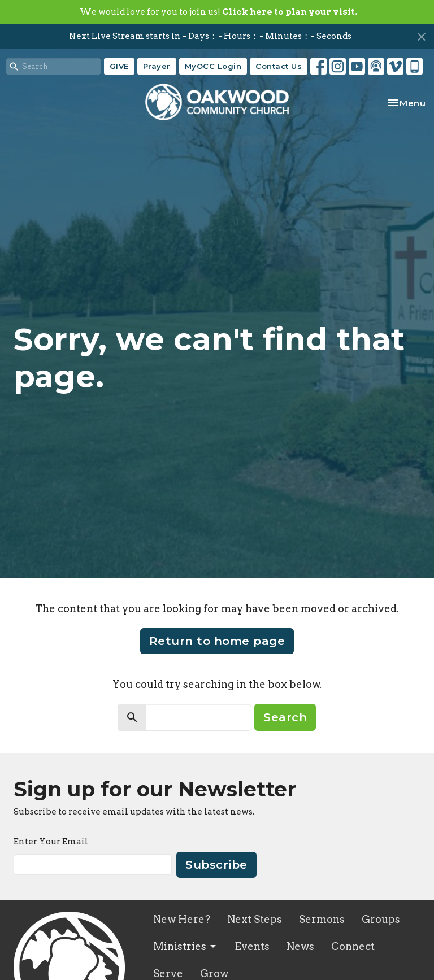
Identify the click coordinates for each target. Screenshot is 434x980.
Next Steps (255, 919)
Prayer (157, 66)
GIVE (119, 66)
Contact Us (279, 66)
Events (252, 946)
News (300, 946)
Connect (353, 946)
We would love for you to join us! (218, 12)
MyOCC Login (213, 66)
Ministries (185, 946)
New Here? (182, 919)
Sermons (322, 919)
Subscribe (216, 865)
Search (285, 717)
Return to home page (217, 641)
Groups (381, 919)
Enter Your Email (51, 842)
